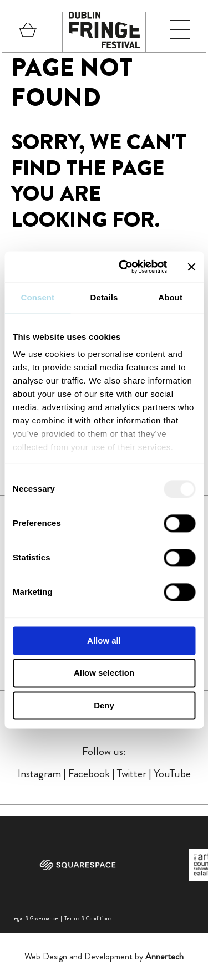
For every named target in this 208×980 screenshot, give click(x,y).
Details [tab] (104, 297)
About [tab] (170, 297)
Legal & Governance (35, 918)
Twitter (132, 774)
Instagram (39, 774)
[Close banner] (191, 267)
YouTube (172, 774)
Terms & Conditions (88, 918)
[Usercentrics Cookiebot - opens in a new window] (124, 267)
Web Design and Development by (104, 956)
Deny (104, 705)
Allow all (104, 640)
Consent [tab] (37, 297)
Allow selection (104, 673)
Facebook (89, 774)
